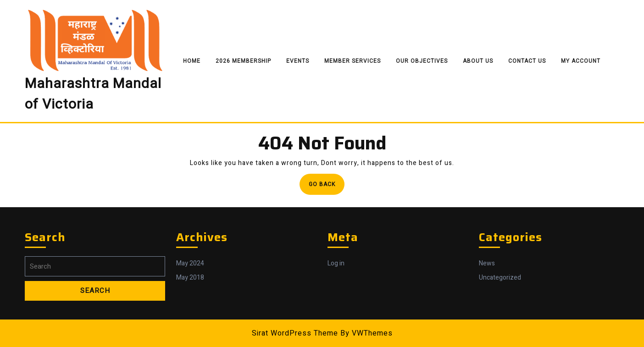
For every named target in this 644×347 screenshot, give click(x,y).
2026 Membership (243, 61)
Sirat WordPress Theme (295, 333)
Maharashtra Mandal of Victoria (93, 94)
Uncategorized (500, 278)
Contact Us (527, 61)
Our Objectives (422, 61)
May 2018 (190, 278)
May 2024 (190, 263)
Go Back (327, 187)
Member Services (353, 61)
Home (192, 61)
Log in (336, 263)
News (487, 263)
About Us (478, 61)
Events (298, 61)
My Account (581, 61)
